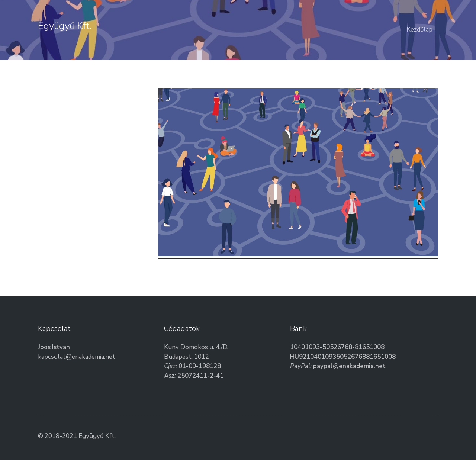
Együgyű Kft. (65, 26)
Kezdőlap (419, 30)
